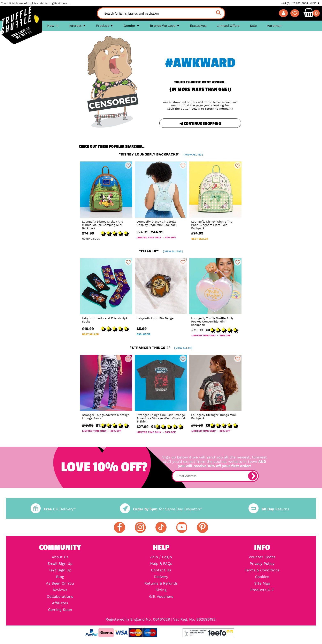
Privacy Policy (262, 564)
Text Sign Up (60, 570)
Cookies (262, 577)
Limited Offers (228, 26)
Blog (60, 577)
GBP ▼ (315, 3)
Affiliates (60, 603)
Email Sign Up (60, 564)
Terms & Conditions (262, 570)
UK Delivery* (53, 509)
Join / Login (161, 557)
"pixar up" (161, 251)
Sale (253, 26)
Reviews (60, 590)
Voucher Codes (262, 557)
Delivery (161, 577)
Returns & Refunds (161, 583)
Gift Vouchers (161, 596)
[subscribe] (253, 476)
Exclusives (198, 26)
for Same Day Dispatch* (161, 509)
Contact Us (161, 570)
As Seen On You (60, 583)
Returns (269, 509)
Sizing (161, 590)
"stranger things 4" (161, 348)
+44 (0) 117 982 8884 (295, 3)
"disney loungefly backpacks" (161, 154)
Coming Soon (60, 610)
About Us (60, 557)
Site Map (262, 583)
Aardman (274, 26)
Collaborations (60, 596)
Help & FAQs (161, 564)
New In (53, 26)
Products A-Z (262, 590)
